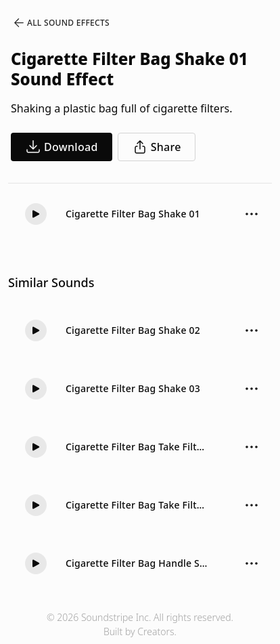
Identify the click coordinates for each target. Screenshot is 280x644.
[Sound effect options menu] (252, 214)
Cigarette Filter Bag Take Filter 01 (137, 505)
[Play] (36, 214)
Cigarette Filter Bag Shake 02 (133, 330)
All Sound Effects (61, 23)
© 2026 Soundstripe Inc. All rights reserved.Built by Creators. (140, 624)
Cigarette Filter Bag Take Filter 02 (137, 447)
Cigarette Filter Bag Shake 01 (133, 214)
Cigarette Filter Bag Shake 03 (133, 388)
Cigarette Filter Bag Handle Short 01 (137, 563)
